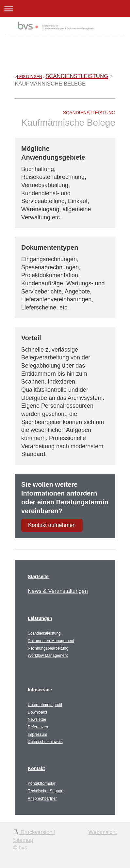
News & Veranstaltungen (58, 591)
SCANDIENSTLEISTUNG (77, 76)
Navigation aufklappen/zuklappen (65, 9)
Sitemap (23, 840)
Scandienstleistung (44, 633)
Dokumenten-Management (51, 641)
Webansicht (103, 832)
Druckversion (33, 832)
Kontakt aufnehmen (52, 525)
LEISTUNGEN (30, 77)
